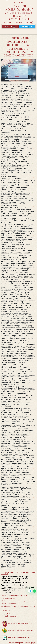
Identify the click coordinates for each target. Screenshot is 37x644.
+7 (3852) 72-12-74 (18, 16)
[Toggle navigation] (19, 32)
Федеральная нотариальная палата (17, 623)
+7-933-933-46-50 (19, 19)
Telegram (27, 27)
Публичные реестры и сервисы (16, 637)
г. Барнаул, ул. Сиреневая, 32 (18, 13)
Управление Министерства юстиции (17, 631)
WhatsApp (10, 27)
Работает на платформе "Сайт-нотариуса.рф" (22, 643)
